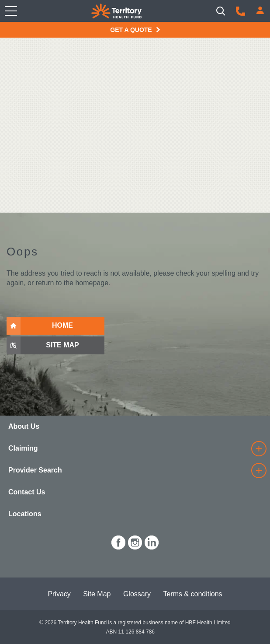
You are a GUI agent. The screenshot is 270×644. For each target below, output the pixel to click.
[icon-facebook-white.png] (118, 541)
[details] (259, 449)
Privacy (59, 594)
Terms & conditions (192, 594)
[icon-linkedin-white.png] (152, 541)
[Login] (260, 10)
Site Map (97, 594)
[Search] (221, 11)
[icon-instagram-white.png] (135, 541)
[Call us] (241, 11)
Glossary (137, 594)
